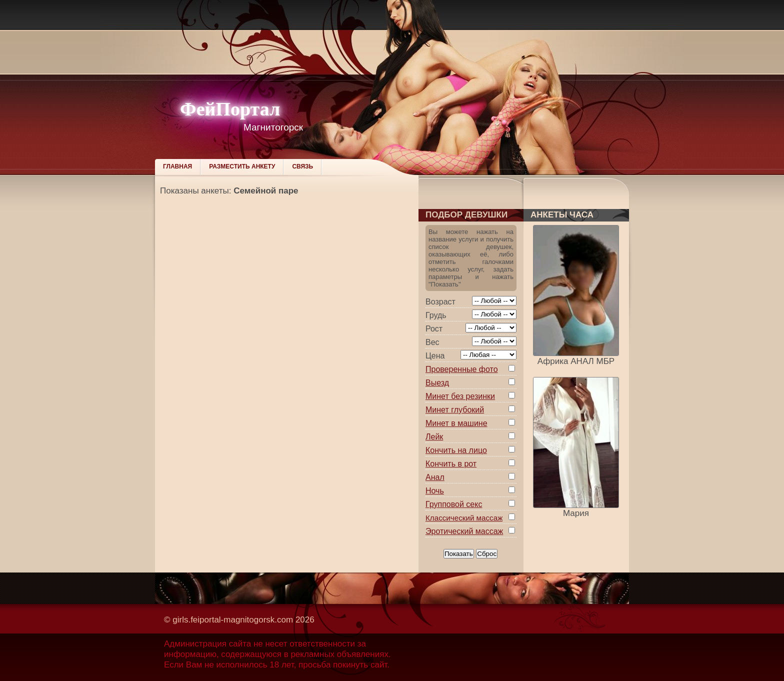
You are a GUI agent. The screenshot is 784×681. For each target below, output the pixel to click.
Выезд (437, 383)
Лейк (434, 437)
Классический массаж (464, 518)
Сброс (487, 554)
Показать (459, 554)
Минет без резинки (460, 396)
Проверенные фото (462, 369)
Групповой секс (454, 504)
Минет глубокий (455, 410)
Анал (435, 477)
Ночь (435, 491)
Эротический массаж (464, 531)
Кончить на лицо (456, 450)
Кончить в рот (451, 464)
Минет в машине (456, 423)
